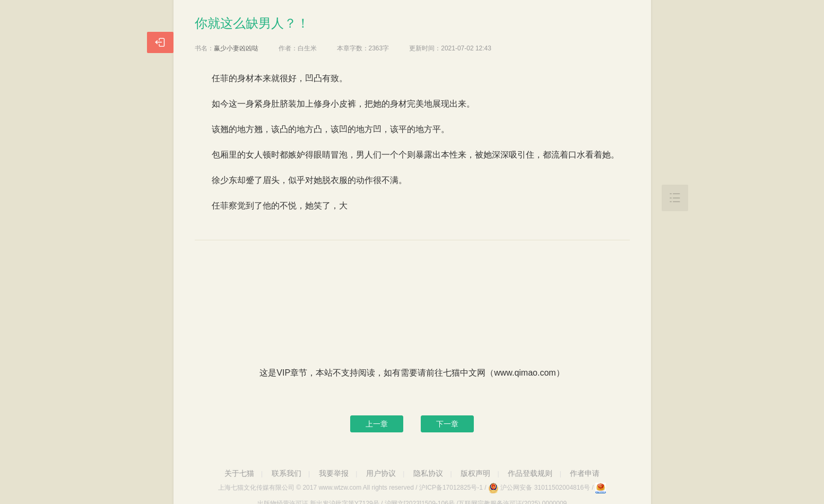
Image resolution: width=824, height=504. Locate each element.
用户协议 (381, 473)
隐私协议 (428, 473)
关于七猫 (239, 473)
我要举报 (334, 473)
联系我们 (287, 473)
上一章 (377, 424)
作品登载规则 (530, 473)
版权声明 (475, 473)
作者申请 (585, 473)
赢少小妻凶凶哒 (236, 48)
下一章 (447, 424)
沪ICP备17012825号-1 (451, 488)
